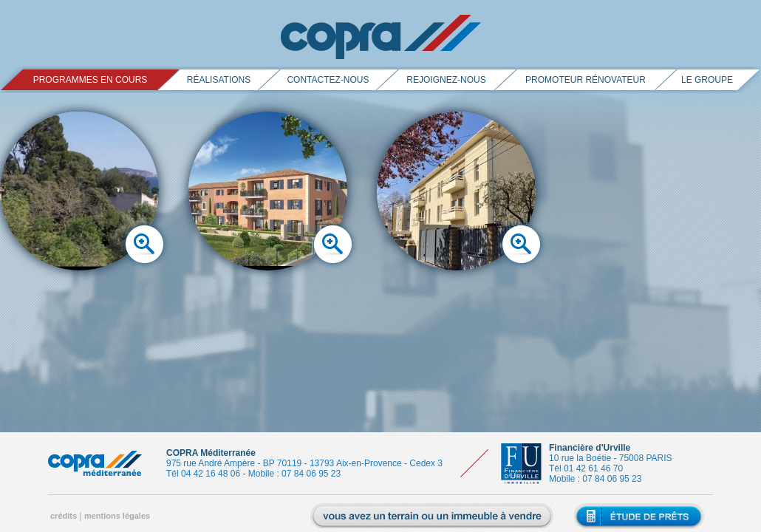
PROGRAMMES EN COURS (91, 80)
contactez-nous (328, 80)
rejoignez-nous (446, 80)
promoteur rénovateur (586, 80)
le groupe (707, 80)
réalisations (219, 80)
